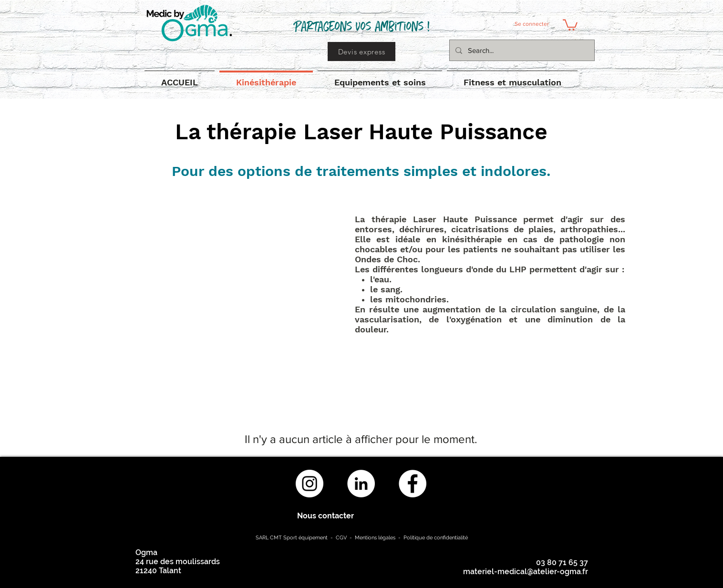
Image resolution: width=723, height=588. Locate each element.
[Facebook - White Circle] (413, 484)
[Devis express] (361, 52)
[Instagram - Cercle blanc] (310, 484)
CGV (342, 538)
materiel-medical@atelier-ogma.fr (526, 572)
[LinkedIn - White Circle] (361, 484)
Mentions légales (375, 538)
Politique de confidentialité (436, 538)
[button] (570, 24)
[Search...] (521, 50)
